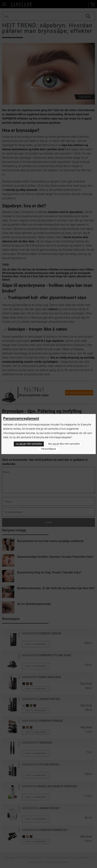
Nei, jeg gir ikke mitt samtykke (64, 444)
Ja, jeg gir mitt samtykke (29, 444)
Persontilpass (49, 449)
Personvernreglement (21, 418)
